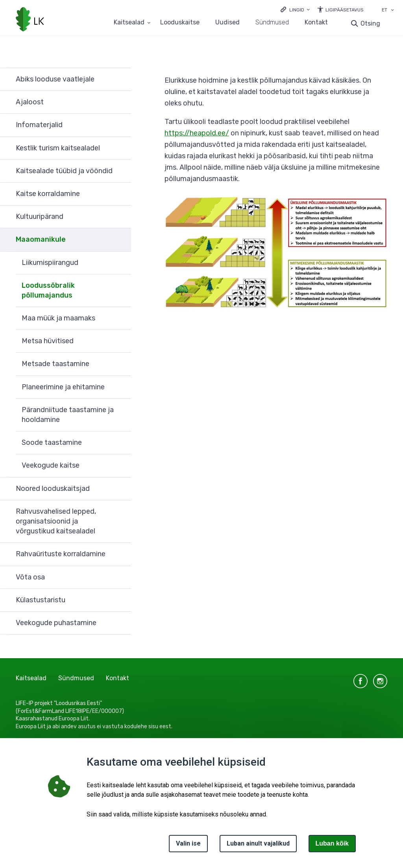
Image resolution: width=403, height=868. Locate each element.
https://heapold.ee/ (197, 133)
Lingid (297, 10)
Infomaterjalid (39, 125)
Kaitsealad (31, 678)
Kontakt (316, 23)
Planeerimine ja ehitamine (63, 387)
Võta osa (30, 577)
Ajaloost (30, 102)
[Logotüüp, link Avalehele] (30, 20)
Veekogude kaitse (51, 465)
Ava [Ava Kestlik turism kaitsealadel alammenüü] (121, 148)
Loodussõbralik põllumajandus (48, 290)
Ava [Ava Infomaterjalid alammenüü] (121, 125)
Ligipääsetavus (345, 10)
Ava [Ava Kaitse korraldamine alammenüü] (121, 194)
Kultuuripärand (40, 217)
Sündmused (272, 23)
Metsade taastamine (55, 364)
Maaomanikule (41, 239)
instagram (380, 681)
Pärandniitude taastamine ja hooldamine (68, 415)
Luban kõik (332, 843)
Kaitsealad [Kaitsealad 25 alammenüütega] (129, 23)
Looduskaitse (180, 23)
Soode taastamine (52, 442)
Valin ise (188, 843)
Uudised (227, 23)
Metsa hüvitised (48, 341)
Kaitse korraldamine (48, 194)
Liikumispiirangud (50, 263)
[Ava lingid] (295, 9)
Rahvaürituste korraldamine (61, 554)
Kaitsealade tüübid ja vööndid (64, 171)
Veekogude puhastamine (56, 623)
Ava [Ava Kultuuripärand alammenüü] (121, 217)
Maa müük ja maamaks (58, 318)
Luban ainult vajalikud (258, 843)
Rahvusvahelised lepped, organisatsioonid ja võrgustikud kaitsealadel (56, 521)
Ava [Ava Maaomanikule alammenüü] (121, 240)
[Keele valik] (392, 11)
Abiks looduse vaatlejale (55, 79)
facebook (360, 681)
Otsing (370, 23)
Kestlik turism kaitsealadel (58, 148)
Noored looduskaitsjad (53, 489)
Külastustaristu (41, 600)
